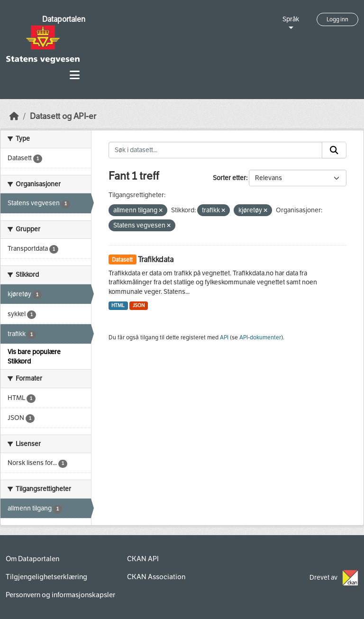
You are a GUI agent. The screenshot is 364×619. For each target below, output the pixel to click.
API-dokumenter (260, 337)
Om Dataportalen (32, 559)
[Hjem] (14, 116)
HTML (118, 305)
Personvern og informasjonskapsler (60, 595)
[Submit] (334, 150)
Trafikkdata (156, 259)
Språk (291, 19)
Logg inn (337, 19)
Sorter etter (229, 178)
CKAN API (143, 559)
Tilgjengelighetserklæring (46, 577)
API (224, 337)
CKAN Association (156, 577)
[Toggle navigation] (75, 75)
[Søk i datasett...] (216, 150)
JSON (139, 305)
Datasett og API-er (63, 116)
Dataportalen (64, 19)
